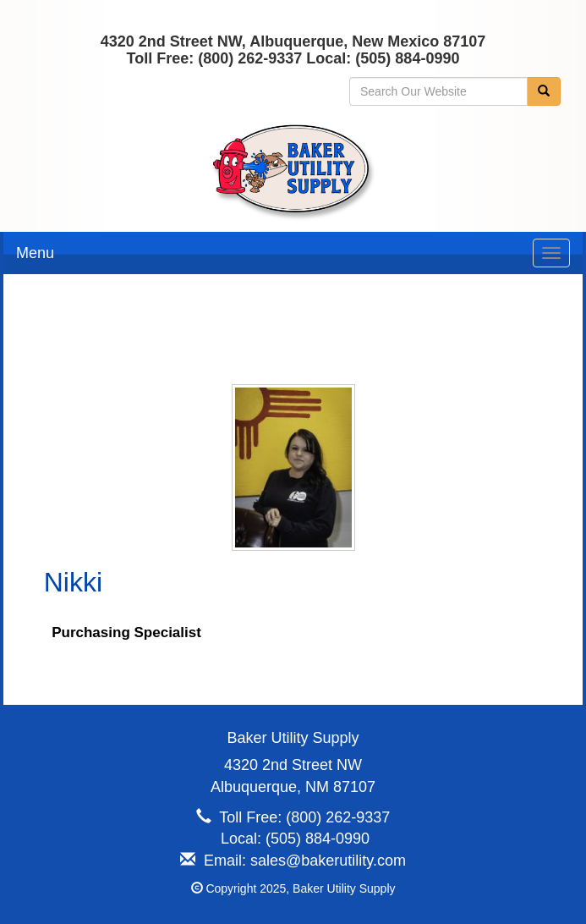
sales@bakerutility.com (328, 861)
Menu (35, 253)
